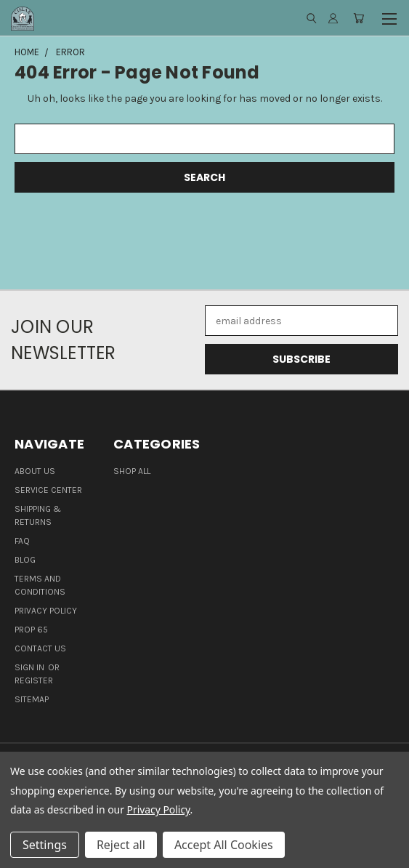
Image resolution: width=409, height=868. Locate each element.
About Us (35, 471)
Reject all (121, 845)
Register (34, 680)
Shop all (132, 471)
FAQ (22, 541)
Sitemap (32, 699)
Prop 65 (31, 630)
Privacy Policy (46, 611)
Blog (25, 560)
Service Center (48, 490)
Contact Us (40, 648)
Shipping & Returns (38, 515)
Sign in (31, 667)
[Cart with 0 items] (359, 18)
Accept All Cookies (224, 845)
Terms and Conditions (40, 585)
